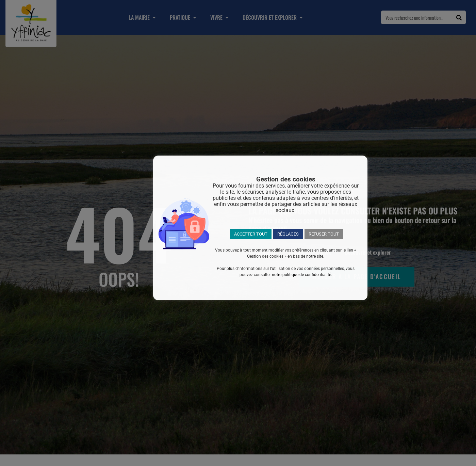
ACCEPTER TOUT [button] (251, 234)
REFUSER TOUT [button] (324, 234)
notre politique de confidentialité (301, 275)
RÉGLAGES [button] (288, 234)
